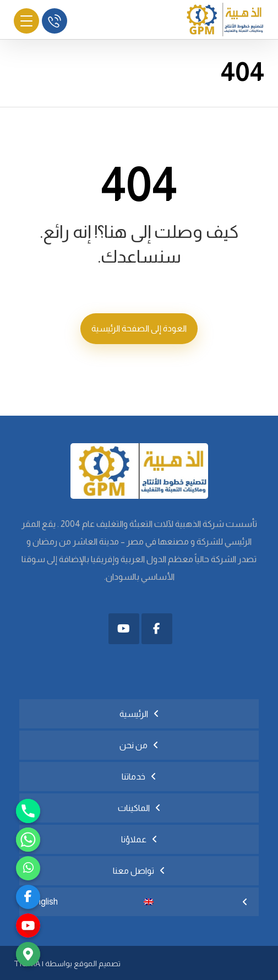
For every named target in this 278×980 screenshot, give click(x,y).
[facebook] (28, 897)
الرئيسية (134, 714)
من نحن (133, 745)
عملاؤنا (134, 839)
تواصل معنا (133, 871)
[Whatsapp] (28, 840)
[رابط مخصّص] (28, 868)
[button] (157, 629)
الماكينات (134, 808)
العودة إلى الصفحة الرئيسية (139, 328)
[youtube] (28, 925)
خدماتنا (133, 777)
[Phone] (28, 811)
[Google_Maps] (28, 954)
